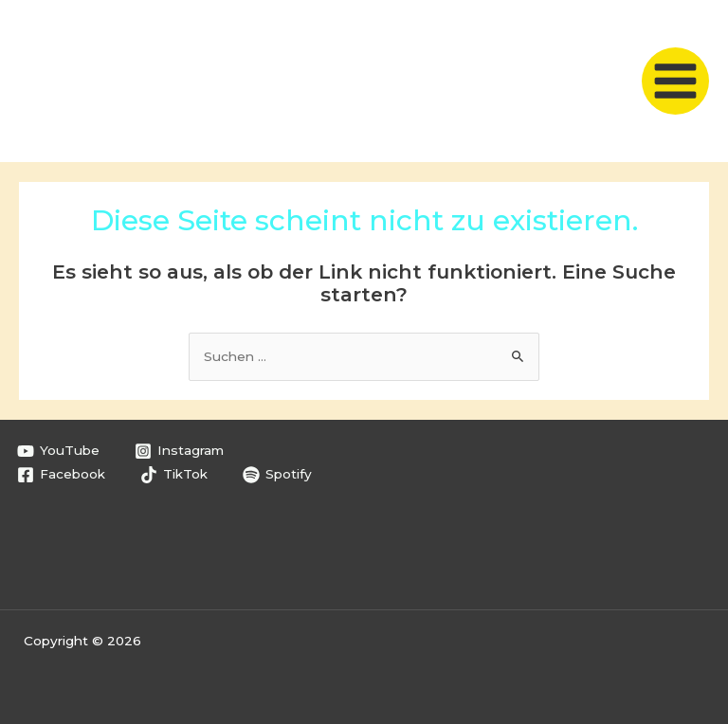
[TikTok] (174, 475)
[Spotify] (278, 475)
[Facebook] (62, 475)
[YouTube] (59, 451)
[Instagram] (180, 451)
